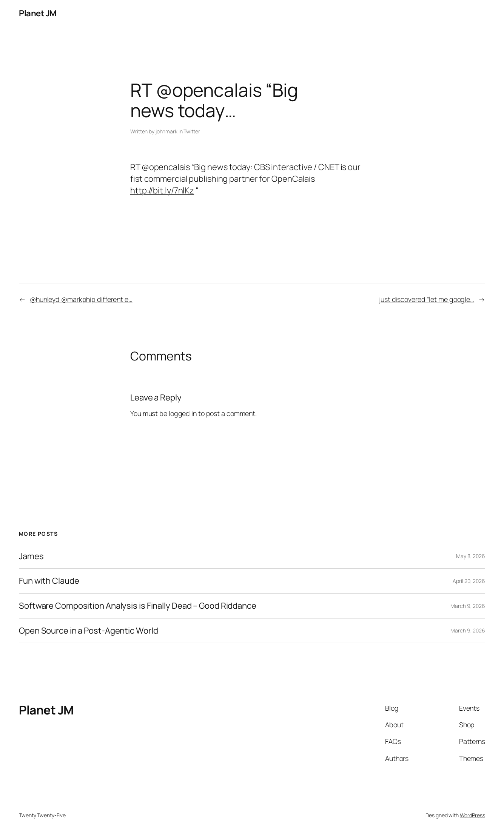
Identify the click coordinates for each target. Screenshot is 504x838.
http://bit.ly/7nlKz (162, 190)
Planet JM (38, 13)
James (31, 556)
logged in (183, 413)
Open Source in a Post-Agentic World (89, 631)
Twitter (192, 131)
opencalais (170, 167)
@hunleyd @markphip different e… (81, 299)
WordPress (472, 815)
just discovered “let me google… (427, 299)
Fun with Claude (49, 581)
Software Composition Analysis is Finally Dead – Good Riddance (138, 606)
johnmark (166, 131)
